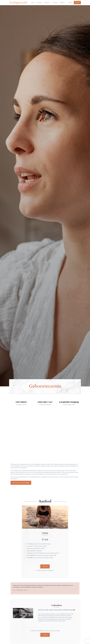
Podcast (55, 3)
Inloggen (77, 3)
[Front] (18, 3)
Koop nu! (45, 566)
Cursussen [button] (47, 3)
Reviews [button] (62, 3)
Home (33, 3)
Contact (70, 3)
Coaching (39, 3)
